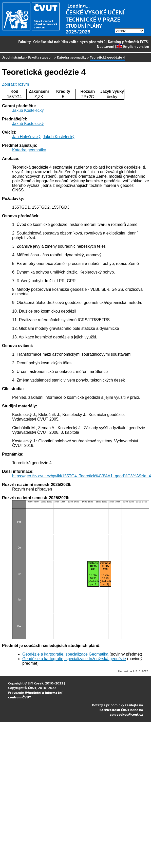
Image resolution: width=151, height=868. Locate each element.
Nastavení (106, 46)
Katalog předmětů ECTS (128, 42)
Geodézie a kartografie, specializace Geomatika (65, 654)
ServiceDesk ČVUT (115, 710)
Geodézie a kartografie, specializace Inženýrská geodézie (74, 659)
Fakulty (25, 42)
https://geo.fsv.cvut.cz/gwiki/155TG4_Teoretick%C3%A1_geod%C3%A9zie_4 (82, 476)
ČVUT (32, 688)
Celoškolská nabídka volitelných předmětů (69, 42)
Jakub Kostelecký (28, 110)
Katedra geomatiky (72, 57)
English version (133, 46)
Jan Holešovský (26, 137)
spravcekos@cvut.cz (126, 714)
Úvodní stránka (13, 57)
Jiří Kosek (36, 683)
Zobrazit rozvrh (16, 84)
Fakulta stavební (41, 57)
